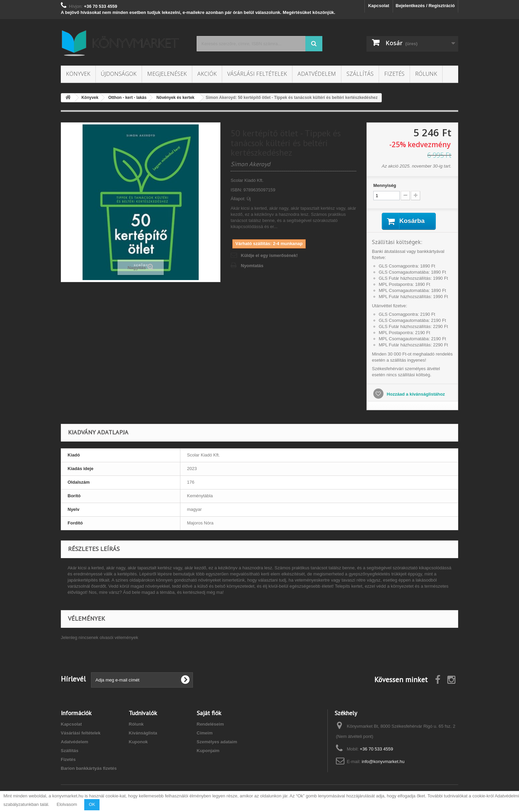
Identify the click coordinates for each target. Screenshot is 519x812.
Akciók (207, 74)
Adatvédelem (317, 74)
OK (92, 804)
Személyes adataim (217, 742)
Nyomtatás (252, 266)
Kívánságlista (143, 734)
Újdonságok (119, 74)
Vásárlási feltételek (257, 74)
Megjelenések (167, 74)
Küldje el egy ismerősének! (269, 255)
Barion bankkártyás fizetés (89, 769)
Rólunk (426, 74)
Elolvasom (67, 804)
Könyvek (78, 74)
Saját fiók (209, 714)
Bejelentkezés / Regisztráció (425, 6)
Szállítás (360, 74)
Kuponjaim (208, 751)
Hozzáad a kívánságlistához (415, 395)
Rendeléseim (210, 725)
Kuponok (138, 742)
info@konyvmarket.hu (383, 762)
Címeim (205, 734)
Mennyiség (385, 185)
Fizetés (394, 74)
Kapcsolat (379, 6)
